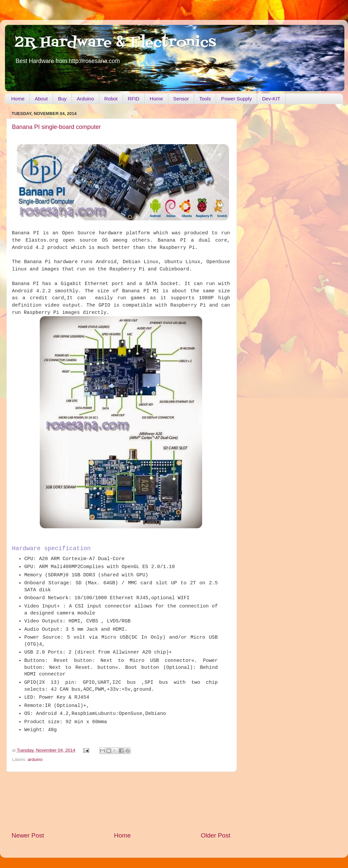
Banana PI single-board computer (56, 127)
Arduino (86, 99)
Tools (205, 99)
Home (18, 99)
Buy (62, 99)
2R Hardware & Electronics (116, 43)
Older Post (216, 835)
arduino (35, 759)
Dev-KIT (271, 99)
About (41, 99)
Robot (111, 99)
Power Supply (236, 99)
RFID (134, 99)
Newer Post (28, 835)
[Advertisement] (121, 802)
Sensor (181, 99)
